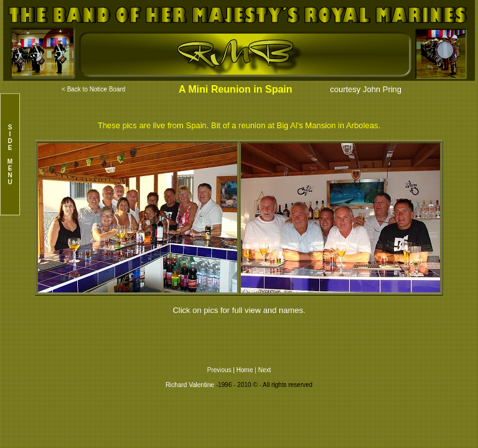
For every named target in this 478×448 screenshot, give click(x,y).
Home (245, 370)
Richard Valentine (190, 385)
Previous (220, 370)
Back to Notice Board (96, 89)
